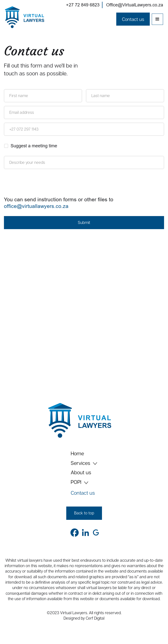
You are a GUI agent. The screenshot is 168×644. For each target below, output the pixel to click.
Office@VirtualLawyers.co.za (135, 5)
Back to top (84, 513)
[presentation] (41, 184)
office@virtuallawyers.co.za (36, 206)
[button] (157, 19)
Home (77, 454)
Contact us (83, 493)
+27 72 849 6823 (83, 5)
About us (81, 473)
